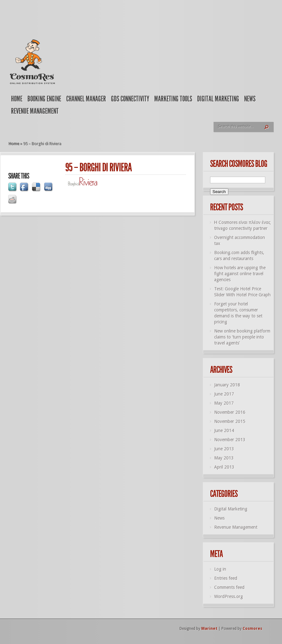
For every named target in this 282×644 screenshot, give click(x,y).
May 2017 (224, 403)
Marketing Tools (173, 99)
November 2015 (230, 421)
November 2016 (230, 412)
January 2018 (227, 385)
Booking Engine (44, 99)
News (250, 99)
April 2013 (224, 467)
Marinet (209, 629)
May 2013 (224, 458)
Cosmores (252, 629)
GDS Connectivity (130, 99)
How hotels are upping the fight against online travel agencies (240, 274)
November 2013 (230, 440)
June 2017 (224, 394)
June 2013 (224, 449)
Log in (220, 569)
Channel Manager (86, 99)
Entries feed (226, 578)
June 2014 (224, 430)
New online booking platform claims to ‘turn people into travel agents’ (242, 337)
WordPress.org (229, 596)
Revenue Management (35, 111)
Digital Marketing (218, 99)
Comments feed (229, 587)
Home (17, 99)
